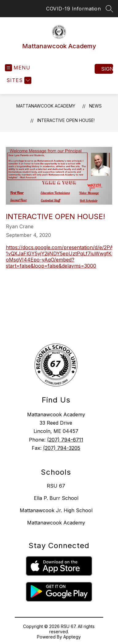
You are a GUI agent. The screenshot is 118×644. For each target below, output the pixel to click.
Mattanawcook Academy (46, 106)
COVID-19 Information (73, 9)
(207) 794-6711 (65, 440)
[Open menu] (18, 68)
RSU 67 (56, 486)
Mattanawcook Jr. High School (56, 510)
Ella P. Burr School (56, 498)
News (95, 106)
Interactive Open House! (66, 120)
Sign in (107, 69)
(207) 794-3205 (62, 448)
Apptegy (72, 637)
